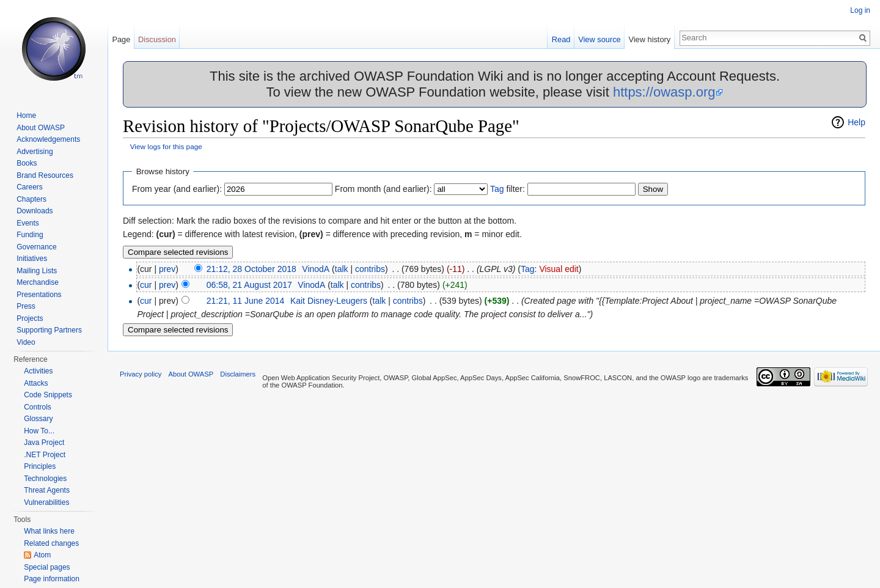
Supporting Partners (49, 330)
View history (649, 39)
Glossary (38, 419)
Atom (42, 555)
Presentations (39, 295)
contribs (370, 269)
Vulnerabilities (46, 502)
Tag (497, 189)
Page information (52, 579)
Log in (860, 10)
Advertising (35, 152)
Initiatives (32, 259)
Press (26, 306)
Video (26, 342)
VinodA (316, 269)
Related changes (51, 543)
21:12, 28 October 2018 (251, 269)
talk (342, 269)
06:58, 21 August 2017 (249, 285)
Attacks (36, 383)
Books (27, 163)
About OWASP (41, 128)
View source (599, 39)
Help (856, 122)
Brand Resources (45, 175)
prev (167, 269)
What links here (49, 531)
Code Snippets (48, 395)
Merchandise (38, 282)
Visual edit (559, 269)
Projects (30, 318)
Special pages (47, 567)
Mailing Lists (37, 271)
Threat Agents (47, 490)
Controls (38, 407)
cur (146, 285)
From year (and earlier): (177, 189)
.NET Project (45, 455)
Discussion (157, 39)
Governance (36, 247)
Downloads (35, 211)
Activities (38, 371)
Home (26, 116)
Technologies (45, 479)
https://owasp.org (664, 92)
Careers (30, 187)
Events (28, 223)
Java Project (44, 443)
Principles (40, 466)
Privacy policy (141, 374)
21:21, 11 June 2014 (246, 301)
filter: (508, 189)
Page (121, 39)
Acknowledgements (48, 139)
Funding (30, 235)
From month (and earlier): (383, 189)
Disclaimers (238, 374)
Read (561, 39)
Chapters (31, 199)
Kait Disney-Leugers (329, 301)
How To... (39, 431)
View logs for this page (166, 146)
